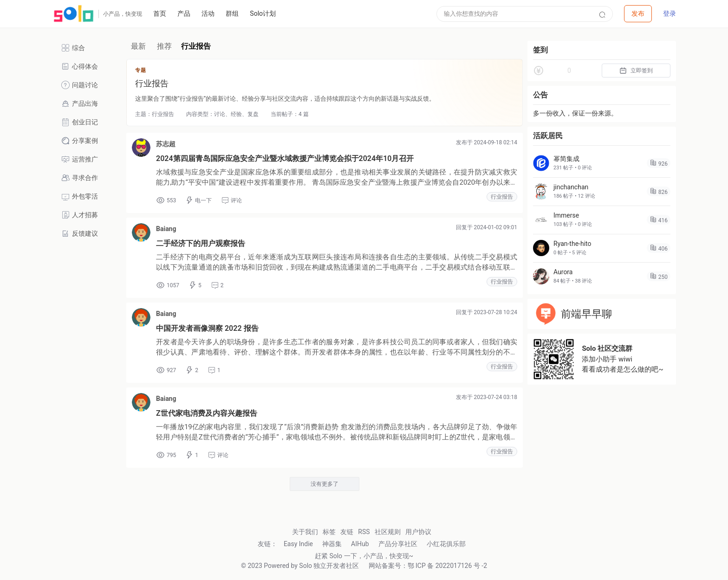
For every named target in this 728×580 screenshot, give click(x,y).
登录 (669, 13)
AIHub (360, 544)
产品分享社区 (398, 544)
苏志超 (166, 144)
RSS (364, 532)
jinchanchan (571, 187)
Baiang (166, 229)
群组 (232, 13)
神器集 (332, 544)
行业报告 (502, 197)
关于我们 (305, 532)
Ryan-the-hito (572, 244)
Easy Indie (298, 544)
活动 (208, 13)
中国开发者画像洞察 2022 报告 (207, 328)
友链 (347, 532)
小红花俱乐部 (446, 544)
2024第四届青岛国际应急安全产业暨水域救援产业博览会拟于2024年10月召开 (285, 158)
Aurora (563, 272)
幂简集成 (566, 159)
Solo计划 (263, 13)
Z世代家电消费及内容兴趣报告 (207, 413)
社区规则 (388, 532)
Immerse (566, 215)
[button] (638, 13)
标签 (329, 532)
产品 (184, 13)
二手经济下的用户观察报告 (201, 243)
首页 (160, 13)
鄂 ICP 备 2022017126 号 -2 (448, 566)
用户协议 (418, 532)
